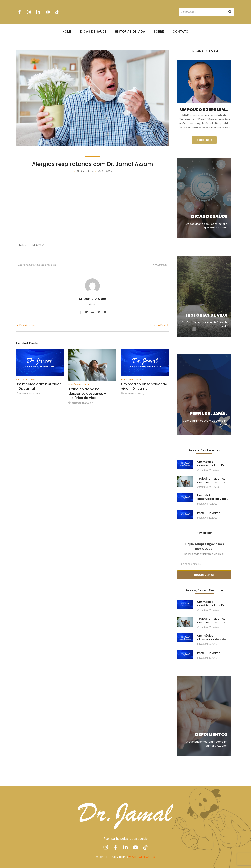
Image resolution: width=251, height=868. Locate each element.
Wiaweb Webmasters (141, 857)
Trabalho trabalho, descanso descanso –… (214, 480)
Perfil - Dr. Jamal (26, 379)
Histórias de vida (79, 384)
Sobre (159, 32)
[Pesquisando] (203, 12)
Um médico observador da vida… (212, 497)
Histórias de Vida (130, 32)
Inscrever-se (204, 575)
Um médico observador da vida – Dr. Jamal (144, 386)
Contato (181, 32)
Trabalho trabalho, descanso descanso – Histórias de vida (87, 394)
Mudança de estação (45, 265)
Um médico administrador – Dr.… (212, 463)
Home (67, 32)
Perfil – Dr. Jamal (209, 513)
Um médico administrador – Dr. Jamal (38, 386)
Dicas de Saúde (93, 32)
